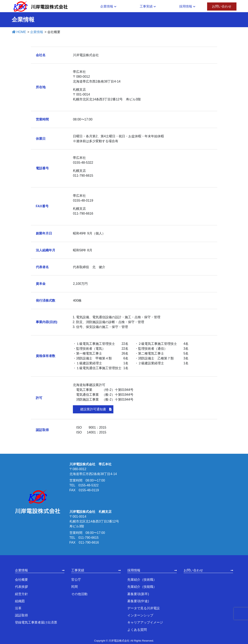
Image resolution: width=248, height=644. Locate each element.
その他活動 (79, 594)
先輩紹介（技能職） (142, 587)
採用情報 (134, 570)
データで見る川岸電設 (144, 608)
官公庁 (76, 580)
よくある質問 (137, 630)
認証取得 (21, 615)
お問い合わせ (193, 570)
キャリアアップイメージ (145, 622)
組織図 (20, 601)
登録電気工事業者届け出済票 (36, 622)
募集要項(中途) (138, 601)
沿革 (18, 608)
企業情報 (21, 570)
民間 (75, 587)
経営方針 (21, 594)
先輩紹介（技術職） (142, 580)
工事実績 (78, 570)
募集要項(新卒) (138, 594)
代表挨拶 (21, 587)
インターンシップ (140, 615)
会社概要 (21, 580)
